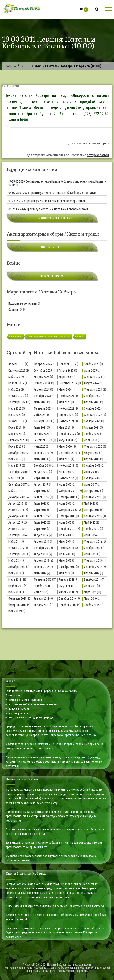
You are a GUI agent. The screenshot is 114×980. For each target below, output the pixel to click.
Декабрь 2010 (67, 599)
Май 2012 (64, 573)
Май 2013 (14, 561)
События (14, 310)
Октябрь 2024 (42, 383)
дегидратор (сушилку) (86, 757)
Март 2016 (40, 510)
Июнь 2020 (15, 447)
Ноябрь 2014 (92, 529)
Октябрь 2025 (17, 371)
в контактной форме (61, 915)
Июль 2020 (90, 440)
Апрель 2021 (92, 428)
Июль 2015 (40, 523)
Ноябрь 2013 (66, 548)
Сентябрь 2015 (93, 516)
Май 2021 (64, 428)
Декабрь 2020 (67, 434)
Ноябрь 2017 (66, 478)
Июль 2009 (15, 611)
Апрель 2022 (67, 415)
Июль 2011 (90, 586)
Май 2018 (14, 478)
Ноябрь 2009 (92, 605)
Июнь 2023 (40, 402)
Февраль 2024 (93, 390)
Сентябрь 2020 (43, 440)
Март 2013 (65, 561)
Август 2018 (41, 472)
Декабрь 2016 (17, 497)
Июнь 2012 (40, 573)
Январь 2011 (41, 599)
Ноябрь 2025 (92, 364)
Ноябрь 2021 (66, 421)
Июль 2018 (65, 472)
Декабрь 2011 (92, 580)
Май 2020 (39, 447)
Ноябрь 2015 (41, 516)
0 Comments (12, 86)
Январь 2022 (16, 421)
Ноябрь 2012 (41, 567)
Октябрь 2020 (17, 440)
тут (102, 906)
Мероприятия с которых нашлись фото (49, 337)
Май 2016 (90, 504)
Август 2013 (41, 554)
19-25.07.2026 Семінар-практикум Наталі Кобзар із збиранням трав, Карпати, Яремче (58, 183)
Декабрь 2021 (42, 421)
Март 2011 (90, 592)
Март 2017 (40, 491)
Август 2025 (66, 371)
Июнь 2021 (40, 428)
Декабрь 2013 (42, 548)
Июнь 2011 (15, 592)
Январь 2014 (16, 548)
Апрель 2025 (41, 377)
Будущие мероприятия (23, 304)
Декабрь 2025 (67, 364)
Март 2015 (40, 529)
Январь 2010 (41, 605)
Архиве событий (80, 790)
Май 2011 (39, 592)
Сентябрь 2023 (18, 402)
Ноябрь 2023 (66, 396)
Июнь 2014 (90, 535)
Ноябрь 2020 (92, 434)
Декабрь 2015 (17, 516)
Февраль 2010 (17, 605)
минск (80, 337)
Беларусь (16, 337)
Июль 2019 (15, 459)
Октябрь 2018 (92, 466)
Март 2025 (65, 377)
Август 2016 (16, 504)
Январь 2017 (92, 491)
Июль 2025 (90, 371)
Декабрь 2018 (42, 466)
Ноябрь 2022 (66, 409)
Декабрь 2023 (42, 396)
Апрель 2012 (92, 573)
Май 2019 (64, 459)
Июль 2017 (65, 485)
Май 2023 (64, 402)
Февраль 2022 (93, 415)
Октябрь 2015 (67, 516)
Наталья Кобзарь (16, 884)
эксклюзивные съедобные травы (55, 744)
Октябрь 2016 (67, 497)
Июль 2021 (15, 428)
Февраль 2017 (68, 491)
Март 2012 (15, 580)
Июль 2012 (15, 573)
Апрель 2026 (16, 364)
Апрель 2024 (41, 390)
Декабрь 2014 (67, 529)
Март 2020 (65, 447)
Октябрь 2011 (42, 586)
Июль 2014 (65, 535)
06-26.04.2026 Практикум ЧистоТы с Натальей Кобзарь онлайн (48, 209)
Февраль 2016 (68, 510)
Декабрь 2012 (17, 567)
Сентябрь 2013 (17, 554)
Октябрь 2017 (92, 478)
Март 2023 (15, 409)
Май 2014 (14, 542)
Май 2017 (14, 491)
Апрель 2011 (66, 592)
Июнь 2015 (65, 523)
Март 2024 (65, 390)
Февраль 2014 (93, 542)
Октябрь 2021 (92, 421)
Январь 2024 (16, 396)
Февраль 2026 (43, 364)
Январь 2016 (92, 510)
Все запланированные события (52, 218)
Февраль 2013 (93, 561)
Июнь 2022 (15, 415)
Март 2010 (90, 599)
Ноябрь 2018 (66, 466)
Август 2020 (66, 440)
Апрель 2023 (92, 402)
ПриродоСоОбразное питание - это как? (73, 735)
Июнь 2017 (90, 485)
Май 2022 (39, 415)
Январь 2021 (41, 434)
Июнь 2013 (90, 554)
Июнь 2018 (90, 472)
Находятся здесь (52, 247)
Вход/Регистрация (52, 276)
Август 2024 (91, 383)
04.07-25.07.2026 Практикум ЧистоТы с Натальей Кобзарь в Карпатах (52, 193)
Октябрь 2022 (92, 409)
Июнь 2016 (65, 504)
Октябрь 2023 (92, 396)
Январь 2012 (66, 580)
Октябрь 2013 (92, 548)
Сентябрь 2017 (18, 485)
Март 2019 (15, 466)
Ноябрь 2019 (41, 453)
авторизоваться (98, 155)
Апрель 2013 (41, 561)
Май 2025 (14, 377)
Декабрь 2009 (68, 605)
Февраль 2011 (17, 599)
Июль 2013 (65, 554)
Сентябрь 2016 (93, 497)
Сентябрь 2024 (68, 383)
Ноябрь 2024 (16, 383)
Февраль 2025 (93, 377)
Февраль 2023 (43, 409)
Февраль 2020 (93, 447)
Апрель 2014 (41, 542)
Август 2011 (66, 586)
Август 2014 (41, 535)
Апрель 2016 (16, 510)
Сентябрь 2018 (18, 472)
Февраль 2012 (42, 580)
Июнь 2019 (40, 459)
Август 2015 (16, 523)
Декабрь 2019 (17, 453)
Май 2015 (90, 523)
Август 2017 (41, 485)
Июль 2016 (40, 504)
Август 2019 (91, 453)
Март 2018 (40, 478)
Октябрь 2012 (67, 567)
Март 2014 (65, 542)
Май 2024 (14, 390)
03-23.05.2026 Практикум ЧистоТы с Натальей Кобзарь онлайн (48, 201)
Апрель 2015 (16, 529)
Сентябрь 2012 (93, 567)
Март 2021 (15, 434)
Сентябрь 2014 (18, 535)
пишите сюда (13, 937)
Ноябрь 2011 (16, 586)
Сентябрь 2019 (68, 453)
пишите (42, 847)
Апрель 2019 (92, 459)
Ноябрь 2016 (41, 497)
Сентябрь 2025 (43, 371)
